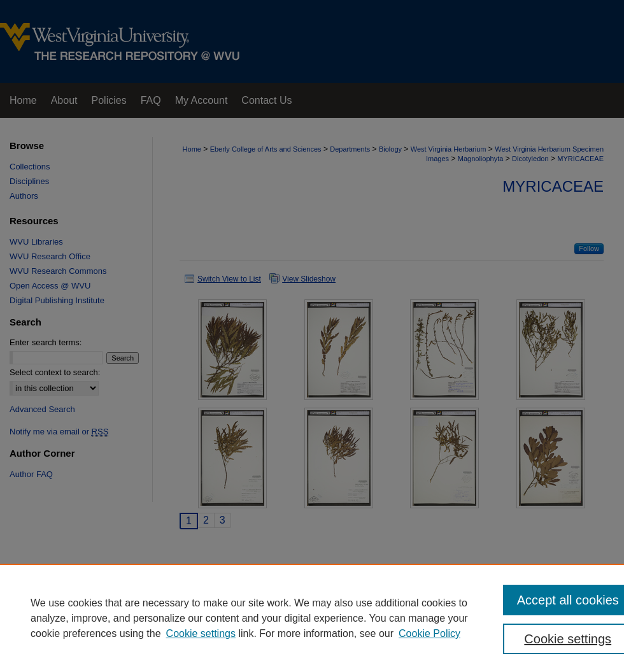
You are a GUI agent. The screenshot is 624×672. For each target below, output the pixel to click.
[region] (312, 618)
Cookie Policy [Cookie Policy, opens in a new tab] (429, 633)
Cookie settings (201, 633)
